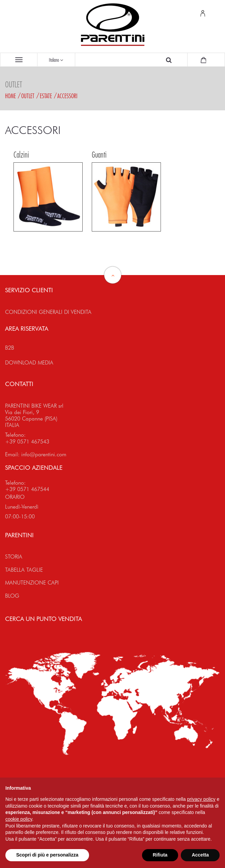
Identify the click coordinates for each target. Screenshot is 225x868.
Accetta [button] (200, 855)
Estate (46, 96)
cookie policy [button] (19, 819)
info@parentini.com (44, 454)
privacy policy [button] (201, 799)
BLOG (12, 596)
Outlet (28, 96)
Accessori (67, 96)
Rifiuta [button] (160, 855)
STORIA (14, 557)
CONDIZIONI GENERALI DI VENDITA (48, 312)
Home (10, 96)
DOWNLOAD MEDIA (29, 363)
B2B (10, 348)
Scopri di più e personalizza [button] (47, 855)
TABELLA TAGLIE (24, 570)
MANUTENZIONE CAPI (32, 583)
